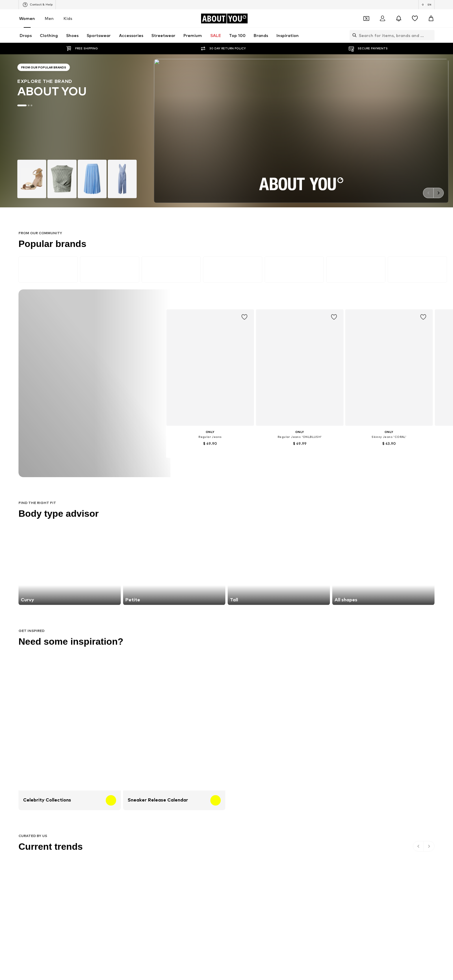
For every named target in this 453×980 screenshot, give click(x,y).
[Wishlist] (415, 18)
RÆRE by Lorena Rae (104, 494)
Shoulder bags (311, 461)
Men (49, 18)
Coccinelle (307, 486)
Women (27, 18)
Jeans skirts (238, 453)
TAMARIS (235, 486)
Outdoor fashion (242, 445)
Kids (68, 18)
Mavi (160, 519)
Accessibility (294, 622)
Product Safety (328, 622)
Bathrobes (95, 461)
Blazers (234, 428)
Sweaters (165, 461)
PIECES (163, 494)
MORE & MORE (311, 511)
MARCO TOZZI (169, 502)
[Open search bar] (353, 35)
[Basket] (431, 18)
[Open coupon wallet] (366, 18)
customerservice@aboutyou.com (171, 376)
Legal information (258, 622)
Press (141, 622)
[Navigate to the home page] (224, 18)
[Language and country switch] (426, 5)
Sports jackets (98, 428)
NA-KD (162, 486)
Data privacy (184, 622)
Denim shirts (309, 445)
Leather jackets (100, 453)
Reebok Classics (312, 519)
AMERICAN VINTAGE (103, 511)
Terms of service (219, 622)
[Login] (383, 18)
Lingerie (305, 436)
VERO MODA (96, 519)
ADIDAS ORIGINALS (244, 519)
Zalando (261, 630)
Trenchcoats (309, 453)
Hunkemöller (96, 502)
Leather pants (169, 428)
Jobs (159, 622)
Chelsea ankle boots (174, 436)
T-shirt (233, 461)
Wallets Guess (169, 445)
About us (119, 622)
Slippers (93, 445)
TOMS (233, 511)
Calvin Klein (237, 502)
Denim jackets (240, 436)
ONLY (90, 486)
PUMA (303, 502)
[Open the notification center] (399, 18)
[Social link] (91, 577)
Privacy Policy (141, 371)
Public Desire (309, 494)
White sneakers (312, 428)
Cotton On (237, 494)
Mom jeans (166, 453)
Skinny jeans (96, 436)
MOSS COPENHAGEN (175, 511)
